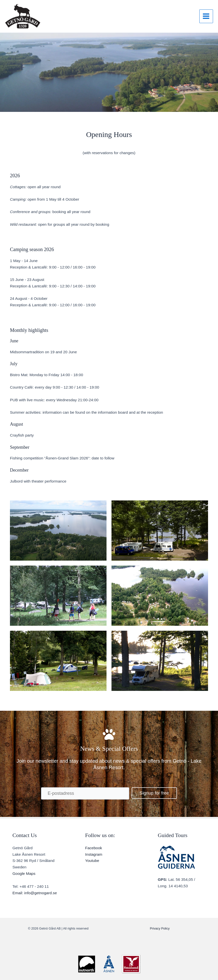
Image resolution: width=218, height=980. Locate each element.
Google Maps (24, 873)
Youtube (92, 861)
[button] (154, 793)
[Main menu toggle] (206, 16)
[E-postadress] (85, 793)
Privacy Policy (160, 928)
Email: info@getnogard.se (35, 893)
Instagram (94, 854)
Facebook (94, 848)
